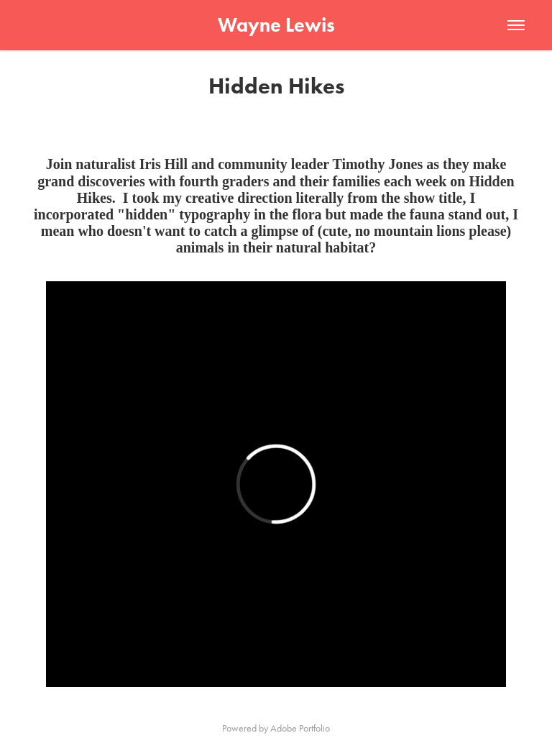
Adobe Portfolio (300, 728)
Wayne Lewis (276, 25)
